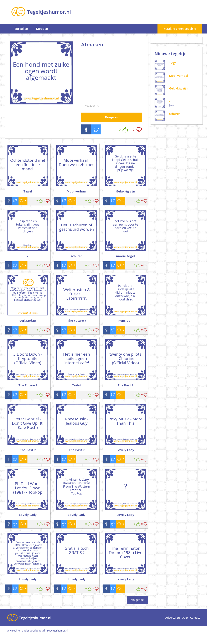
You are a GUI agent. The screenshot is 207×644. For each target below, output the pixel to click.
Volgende (138, 600)
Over (185, 618)
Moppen (42, 29)
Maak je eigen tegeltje (180, 29)
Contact (195, 618)
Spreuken (21, 29)
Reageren (112, 117)
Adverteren (173, 618)
